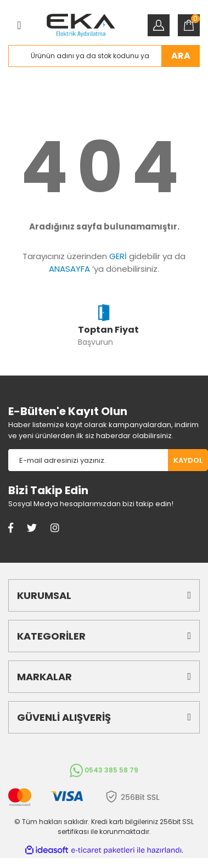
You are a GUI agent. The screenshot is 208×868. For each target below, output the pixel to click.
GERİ (118, 256)
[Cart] (189, 25)
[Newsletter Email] (88, 460)
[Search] (104, 56)
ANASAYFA (69, 269)
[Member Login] (159, 25)
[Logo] (81, 25)
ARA (181, 56)
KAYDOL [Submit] (188, 460)
